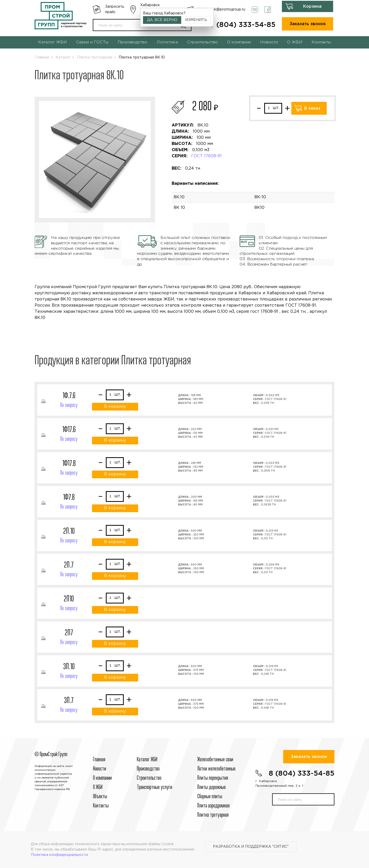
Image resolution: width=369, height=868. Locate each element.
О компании (239, 42)
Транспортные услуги (155, 787)
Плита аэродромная (213, 806)
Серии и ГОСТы (92, 42)
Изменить (196, 20)
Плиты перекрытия (213, 778)
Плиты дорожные (212, 787)
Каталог (63, 57)
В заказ (312, 108)
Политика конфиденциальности (59, 855)
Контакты (321, 42)
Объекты (100, 797)
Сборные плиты (210, 797)
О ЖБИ (295, 42)
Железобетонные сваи (215, 760)
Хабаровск (150, 5)
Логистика (167, 42)
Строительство (202, 42)
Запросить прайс (115, 9)
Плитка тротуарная (95, 57)
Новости (269, 42)
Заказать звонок (308, 24)
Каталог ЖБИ (53, 42)
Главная (42, 57)
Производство (132, 42)
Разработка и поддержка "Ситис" (251, 847)
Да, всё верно (162, 20)
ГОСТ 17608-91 (206, 156)
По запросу (69, 405)
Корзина (312, 7)
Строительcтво (149, 778)
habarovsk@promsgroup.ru (222, 9)
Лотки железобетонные (216, 769)
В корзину (115, 407)
